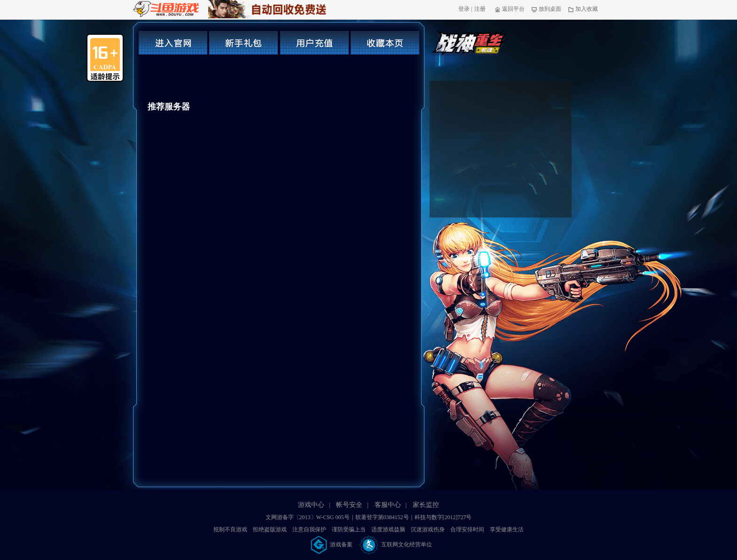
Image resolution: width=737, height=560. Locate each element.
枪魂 (470, 45)
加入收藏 (583, 9)
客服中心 (388, 505)
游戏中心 (311, 505)
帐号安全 (349, 505)
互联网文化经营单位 (396, 544)
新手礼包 (243, 43)
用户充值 (314, 43)
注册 (480, 9)
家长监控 (426, 505)
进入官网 (173, 43)
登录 (464, 9)
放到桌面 (546, 9)
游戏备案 (332, 544)
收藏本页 (385, 43)
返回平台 (510, 9)
